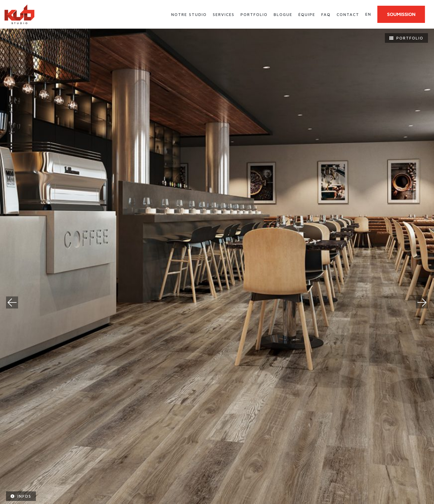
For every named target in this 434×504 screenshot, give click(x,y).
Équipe (307, 14)
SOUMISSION (401, 14)
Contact (348, 14)
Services (224, 14)
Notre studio (189, 14)
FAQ (326, 14)
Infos (21, 496)
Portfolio (254, 14)
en (368, 14)
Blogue (283, 14)
